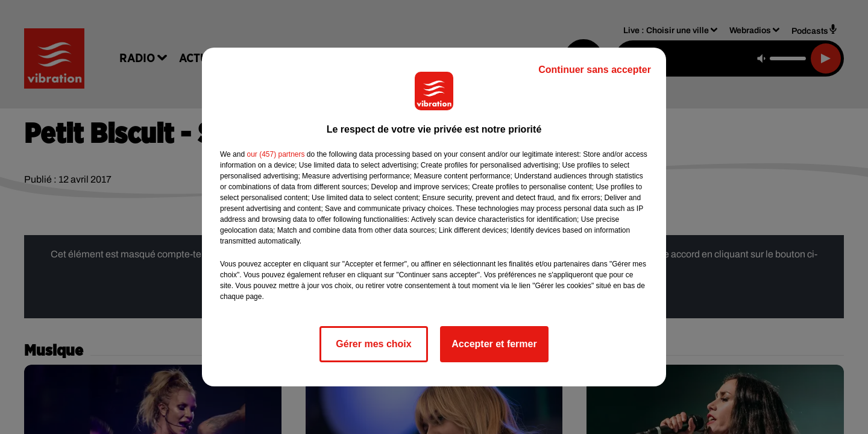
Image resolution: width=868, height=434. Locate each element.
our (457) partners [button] (275, 154)
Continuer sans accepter (595, 70)
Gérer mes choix (373, 344)
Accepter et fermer (494, 344)
